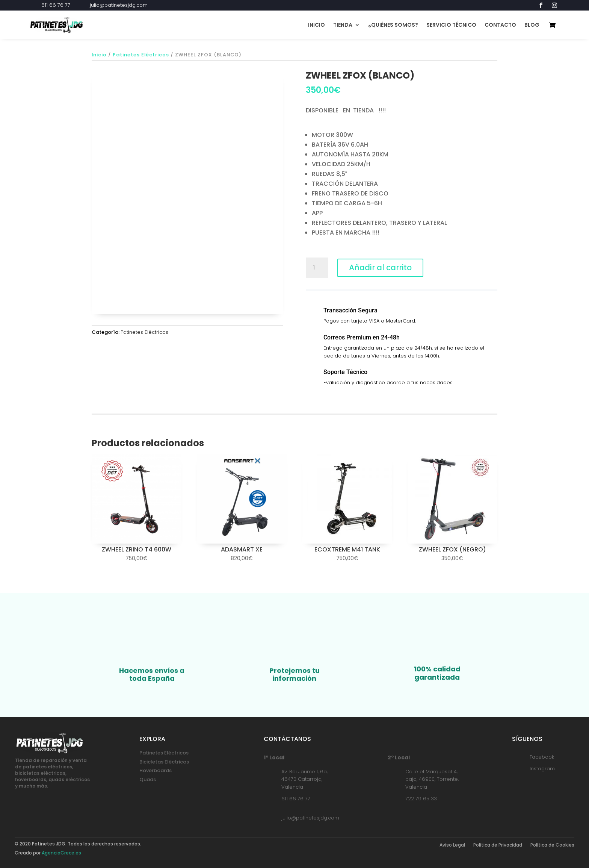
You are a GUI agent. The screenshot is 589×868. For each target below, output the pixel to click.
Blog (532, 25)
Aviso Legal (452, 845)
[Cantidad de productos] (317, 268)
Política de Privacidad (498, 845)
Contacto (500, 25)
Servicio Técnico (451, 25)
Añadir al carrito (383, 268)
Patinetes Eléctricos (141, 55)
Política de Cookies (552, 845)
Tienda (343, 25)
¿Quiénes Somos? (393, 25)
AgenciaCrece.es (61, 853)
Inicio (316, 25)
